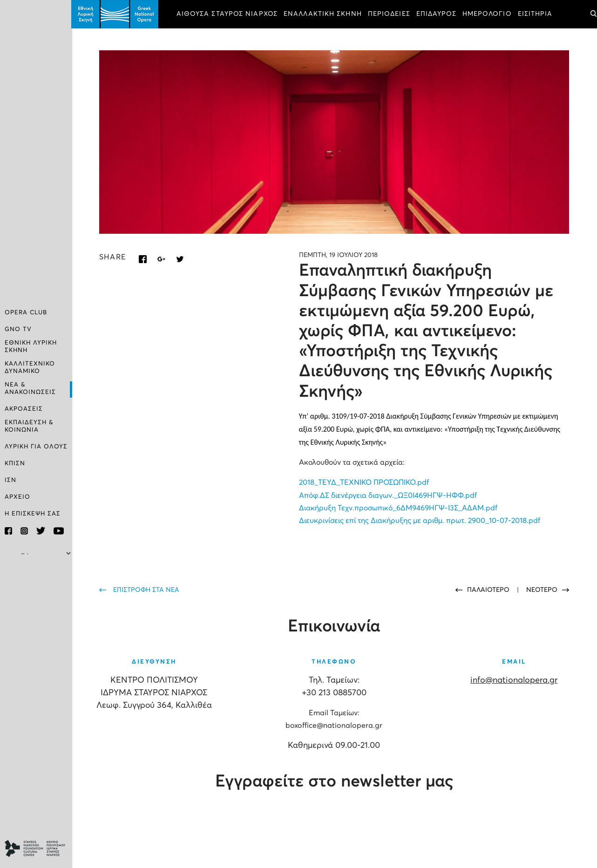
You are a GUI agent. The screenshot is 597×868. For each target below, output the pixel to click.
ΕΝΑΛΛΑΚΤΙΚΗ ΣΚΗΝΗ (324, 14)
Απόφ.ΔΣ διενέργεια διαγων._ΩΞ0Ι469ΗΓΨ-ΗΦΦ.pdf (388, 495)
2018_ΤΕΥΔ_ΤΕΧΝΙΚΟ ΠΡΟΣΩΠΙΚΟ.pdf (364, 482)
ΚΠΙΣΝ (15, 464)
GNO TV (18, 329)
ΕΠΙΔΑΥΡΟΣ (437, 14)
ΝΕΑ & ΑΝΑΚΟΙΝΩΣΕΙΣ (30, 389)
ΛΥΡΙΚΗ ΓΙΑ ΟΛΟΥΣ (36, 447)
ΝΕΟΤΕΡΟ (542, 590)
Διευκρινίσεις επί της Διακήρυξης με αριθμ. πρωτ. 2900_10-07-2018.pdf (420, 520)
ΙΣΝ (10, 480)
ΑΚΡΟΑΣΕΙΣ (24, 409)
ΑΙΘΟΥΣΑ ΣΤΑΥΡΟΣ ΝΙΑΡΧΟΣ (228, 14)
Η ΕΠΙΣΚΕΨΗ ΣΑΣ (33, 514)
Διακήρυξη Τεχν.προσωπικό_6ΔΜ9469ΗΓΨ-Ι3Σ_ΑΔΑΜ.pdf (399, 508)
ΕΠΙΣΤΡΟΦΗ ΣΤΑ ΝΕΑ (147, 590)
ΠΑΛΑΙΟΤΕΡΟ (489, 590)
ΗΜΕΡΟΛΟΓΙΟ (488, 14)
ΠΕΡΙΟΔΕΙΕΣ (390, 14)
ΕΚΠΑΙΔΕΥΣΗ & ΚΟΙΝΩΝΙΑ (29, 426)
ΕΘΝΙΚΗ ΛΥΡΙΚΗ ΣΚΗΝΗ (31, 347)
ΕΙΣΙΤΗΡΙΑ (536, 14)
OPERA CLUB (26, 313)
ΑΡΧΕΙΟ (17, 497)
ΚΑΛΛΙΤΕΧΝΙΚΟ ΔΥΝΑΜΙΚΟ (30, 368)
